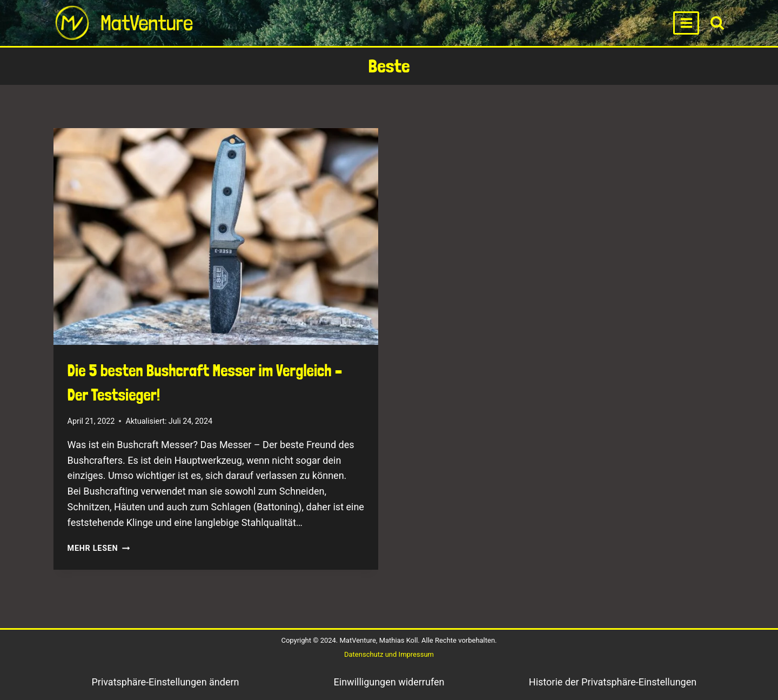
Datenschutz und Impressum (389, 654)
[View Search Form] (717, 23)
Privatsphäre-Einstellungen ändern (165, 682)
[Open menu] (686, 23)
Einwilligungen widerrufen (389, 682)
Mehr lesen (99, 548)
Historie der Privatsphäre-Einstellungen (613, 682)
